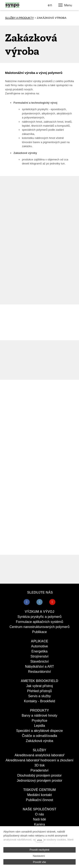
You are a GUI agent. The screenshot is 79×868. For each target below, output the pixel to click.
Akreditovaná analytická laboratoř (39, 755)
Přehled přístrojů (39, 691)
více (39, 840)
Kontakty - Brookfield (40, 701)
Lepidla (40, 726)
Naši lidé (39, 819)
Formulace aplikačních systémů (39, 622)
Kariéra (40, 824)
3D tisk (39, 765)
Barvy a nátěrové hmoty (39, 715)
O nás (39, 814)
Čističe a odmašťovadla (39, 736)
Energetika (39, 651)
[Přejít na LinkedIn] (39, 602)
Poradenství (39, 770)
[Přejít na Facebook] (27, 602)
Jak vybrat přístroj (39, 686)
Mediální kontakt (39, 795)
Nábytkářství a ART (40, 667)
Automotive (39, 646)
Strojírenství (39, 656)
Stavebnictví (39, 661)
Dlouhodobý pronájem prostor (39, 775)
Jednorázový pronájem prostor (39, 781)
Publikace (39, 632)
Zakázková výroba (40, 741)
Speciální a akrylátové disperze (39, 731)
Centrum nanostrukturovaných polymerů (39, 627)
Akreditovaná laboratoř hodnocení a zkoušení (40, 760)
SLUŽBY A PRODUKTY (19, 18)
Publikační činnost (39, 800)
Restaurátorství (39, 672)
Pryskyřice (40, 721)
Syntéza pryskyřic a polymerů (39, 617)
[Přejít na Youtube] (52, 602)
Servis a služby (40, 696)
